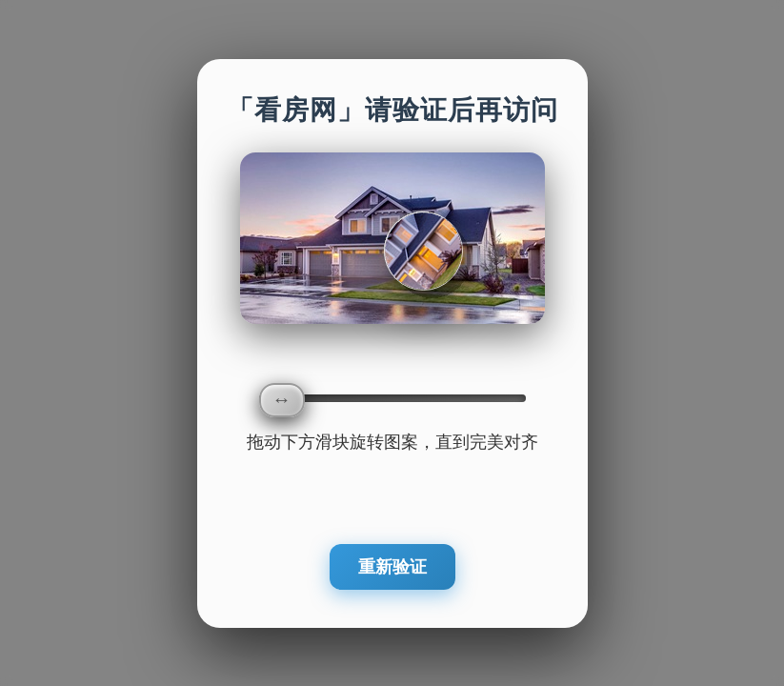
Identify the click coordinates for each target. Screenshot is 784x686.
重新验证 (392, 567)
